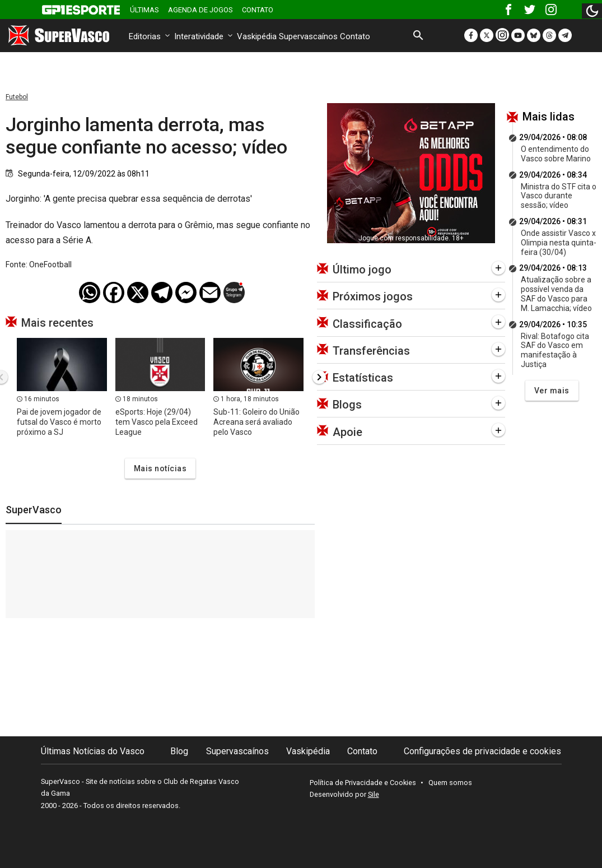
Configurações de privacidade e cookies (482, 751)
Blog (179, 751)
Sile (374, 794)
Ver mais (552, 391)
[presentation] (319, 377)
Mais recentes (57, 323)
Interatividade (204, 36)
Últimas (144, 10)
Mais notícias (160, 468)
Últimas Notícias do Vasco (93, 751)
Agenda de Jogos (200, 10)
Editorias (150, 36)
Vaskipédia (257, 36)
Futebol (17, 97)
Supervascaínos (308, 36)
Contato (258, 10)
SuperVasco (34, 510)
